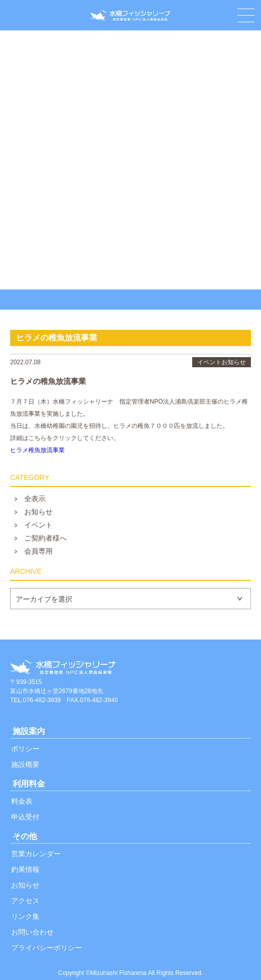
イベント (38, 525)
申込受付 (25, 817)
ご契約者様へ (46, 538)
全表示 (35, 499)
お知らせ (38, 512)
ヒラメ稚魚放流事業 (37, 450)
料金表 (22, 801)
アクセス (25, 901)
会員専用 (38, 551)
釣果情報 (25, 869)
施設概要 (25, 764)
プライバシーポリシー (47, 948)
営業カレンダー (36, 854)
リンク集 (25, 916)
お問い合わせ (32, 932)
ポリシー (25, 749)
